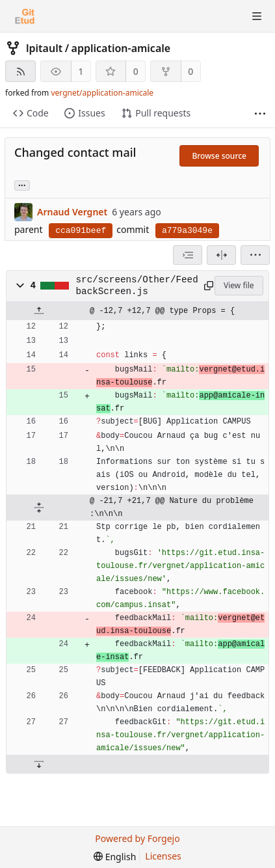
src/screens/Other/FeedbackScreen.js (137, 286)
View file (239, 285)
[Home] (25, 16)
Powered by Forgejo (137, 838)
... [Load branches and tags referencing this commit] (22, 184)
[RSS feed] (20, 71)
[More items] (260, 114)
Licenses (163, 856)
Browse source (219, 156)
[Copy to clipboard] (207, 286)
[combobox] (188, 255)
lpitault (44, 48)
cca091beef (81, 231)
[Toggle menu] (257, 16)
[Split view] (221, 255)
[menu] (255, 255)
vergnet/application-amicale (102, 93)
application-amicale (121, 48)
